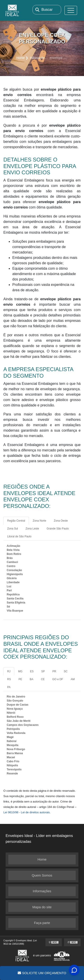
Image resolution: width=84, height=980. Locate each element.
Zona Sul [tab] (13, 529)
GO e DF (58, 679)
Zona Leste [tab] (32, 529)
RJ (9, 671)
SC (66, 671)
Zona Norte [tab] (39, 521)
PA (9, 687)
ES (32, 671)
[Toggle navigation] (71, 10)
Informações (42, 891)
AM (73, 679)
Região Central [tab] (16, 521)
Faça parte (42, 923)
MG (20, 671)
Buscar (47, 10)
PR (54, 671)
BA (32, 679)
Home (42, 859)
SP (43, 671)
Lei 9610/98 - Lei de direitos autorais (27, 812)
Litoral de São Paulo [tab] (19, 536)
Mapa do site (42, 907)
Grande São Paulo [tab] (58, 529)
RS (9, 679)
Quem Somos (42, 875)
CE (43, 679)
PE (20, 679)
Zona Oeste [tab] (61, 521)
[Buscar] (37, 10)
